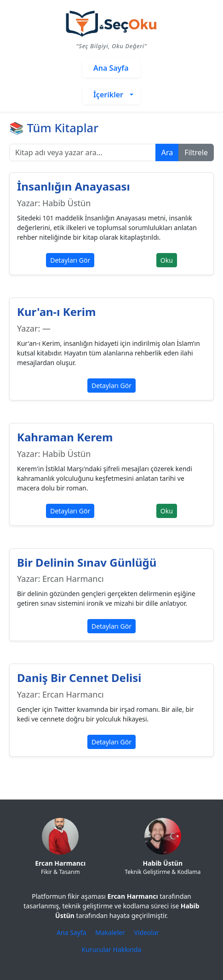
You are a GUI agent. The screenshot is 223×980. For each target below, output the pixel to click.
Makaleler (111, 932)
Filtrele (196, 152)
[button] (111, 95)
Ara (167, 152)
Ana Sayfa (72, 932)
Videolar (147, 932)
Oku (167, 260)
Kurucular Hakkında (112, 949)
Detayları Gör (70, 260)
